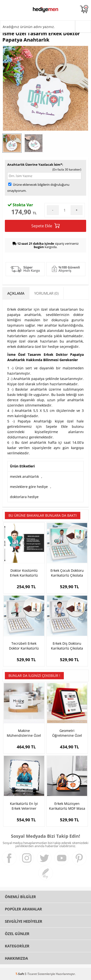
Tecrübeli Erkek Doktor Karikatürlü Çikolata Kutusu (24, 646)
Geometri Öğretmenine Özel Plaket (67, 733)
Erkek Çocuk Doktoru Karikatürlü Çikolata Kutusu (67, 573)
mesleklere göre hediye (29, 487)
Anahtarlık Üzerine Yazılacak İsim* (35, 165)
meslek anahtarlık (24, 476)
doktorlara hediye (24, 497)
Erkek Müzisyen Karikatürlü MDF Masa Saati (67, 806)
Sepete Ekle (45, 226)
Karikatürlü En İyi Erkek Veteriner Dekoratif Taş (24, 806)
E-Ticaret (31, 974)
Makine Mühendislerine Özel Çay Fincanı (24, 733)
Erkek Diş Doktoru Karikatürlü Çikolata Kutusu (67, 646)
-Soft (20, 974)
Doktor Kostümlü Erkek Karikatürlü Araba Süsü (24, 573)
